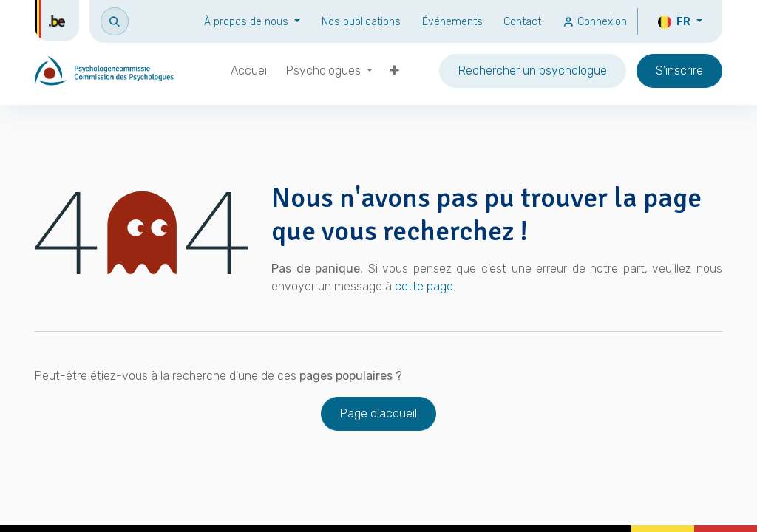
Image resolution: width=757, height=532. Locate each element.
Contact (522, 22)
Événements (452, 22)
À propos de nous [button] (248, 22)
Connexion (595, 22)
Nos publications (361, 22)
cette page (424, 286)
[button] (115, 21)
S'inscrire (679, 71)
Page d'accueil (378, 413)
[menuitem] (250, 71)
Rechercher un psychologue (533, 71)
